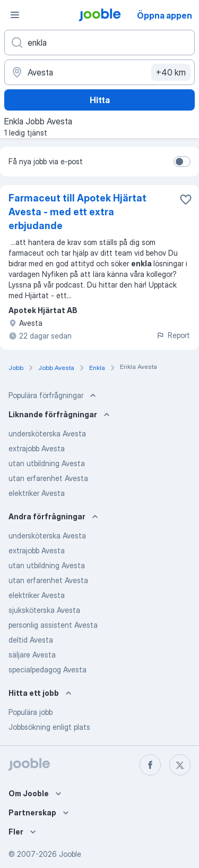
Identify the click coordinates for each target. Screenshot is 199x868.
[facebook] (150, 765)
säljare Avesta (32, 655)
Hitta (100, 100)
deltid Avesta (31, 640)
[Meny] (15, 15)
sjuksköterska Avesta (44, 610)
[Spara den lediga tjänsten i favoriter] (186, 199)
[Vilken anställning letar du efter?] (99, 43)
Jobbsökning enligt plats (49, 727)
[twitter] (180, 765)
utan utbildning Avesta (47, 463)
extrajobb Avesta (37, 448)
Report (173, 335)
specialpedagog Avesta (47, 669)
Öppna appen (165, 15)
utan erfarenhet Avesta (48, 478)
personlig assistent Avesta (53, 625)
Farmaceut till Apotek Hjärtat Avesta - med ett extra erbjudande (77, 212)
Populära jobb (31, 712)
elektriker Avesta (37, 493)
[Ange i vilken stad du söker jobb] (99, 72)
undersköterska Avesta (47, 433)
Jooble (70, 854)
